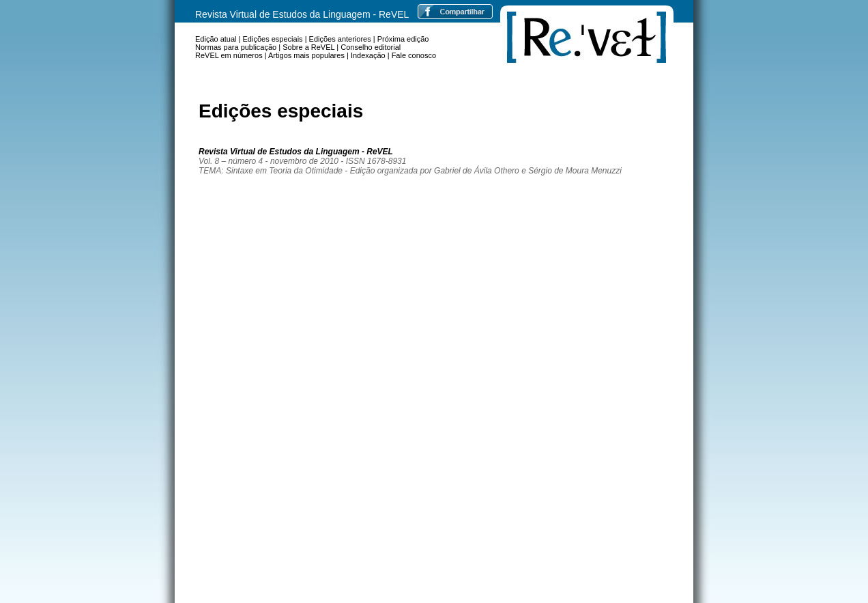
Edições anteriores (340, 39)
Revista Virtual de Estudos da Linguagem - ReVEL (302, 14)
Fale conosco (414, 55)
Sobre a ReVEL (308, 47)
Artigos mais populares (306, 55)
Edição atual (216, 39)
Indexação (368, 55)
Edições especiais (273, 39)
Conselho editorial (371, 47)
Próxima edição (403, 39)
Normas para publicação (236, 47)
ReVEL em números (229, 55)
